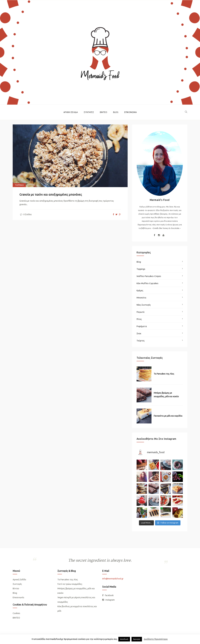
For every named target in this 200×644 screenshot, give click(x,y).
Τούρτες (141, 341)
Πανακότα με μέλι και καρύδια (168, 416)
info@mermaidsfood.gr (113, 579)
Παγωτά (141, 312)
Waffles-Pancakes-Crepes (149, 276)
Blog (116, 112)
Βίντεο (104, 112)
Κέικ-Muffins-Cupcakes (147, 283)
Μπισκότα (141, 298)
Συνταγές (89, 112)
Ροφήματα (142, 326)
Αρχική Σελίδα (71, 112)
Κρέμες (140, 291)
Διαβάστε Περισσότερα (156, 639)
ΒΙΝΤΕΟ (16, 618)
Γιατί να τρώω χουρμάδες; (70, 584)
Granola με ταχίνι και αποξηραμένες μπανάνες (51, 194)
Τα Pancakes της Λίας (164, 374)
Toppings (19, 185)
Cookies (16, 613)
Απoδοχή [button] (124, 639)
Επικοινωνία (131, 112)
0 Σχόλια (26, 214)
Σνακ (139, 333)
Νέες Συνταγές (144, 305)
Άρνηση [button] (137, 639)
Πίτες (139, 319)
